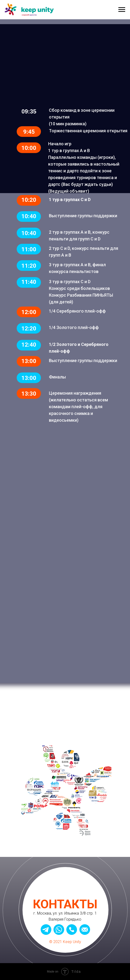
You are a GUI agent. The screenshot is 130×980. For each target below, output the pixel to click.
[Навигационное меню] (122, 10)
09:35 (29, 111)
